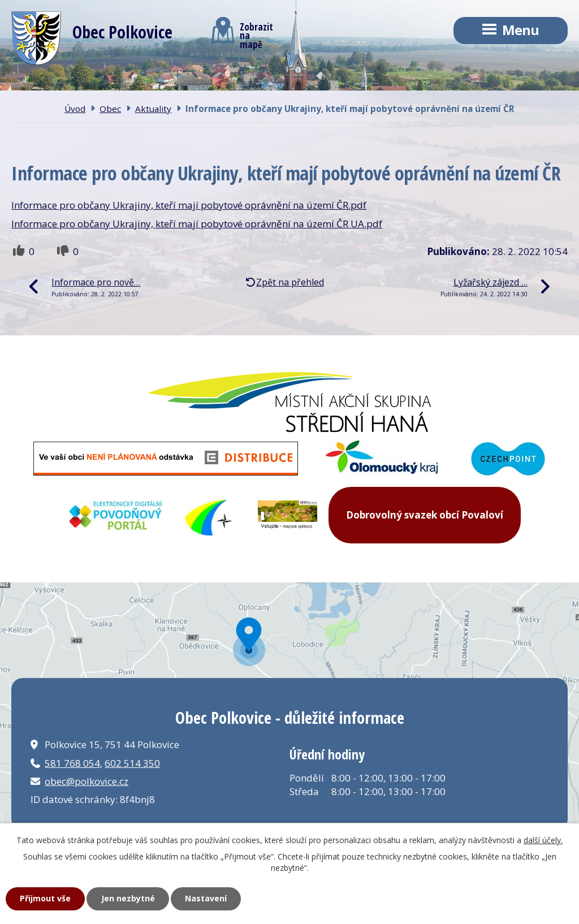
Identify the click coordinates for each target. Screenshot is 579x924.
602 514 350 (132, 763)
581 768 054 (72, 763)
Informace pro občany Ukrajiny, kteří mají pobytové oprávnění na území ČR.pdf (189, 205)
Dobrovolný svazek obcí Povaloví (425, 515)
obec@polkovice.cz (87, 781)
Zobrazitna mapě (242, 33)
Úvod (75, 109)
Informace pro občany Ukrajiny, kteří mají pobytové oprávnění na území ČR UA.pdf (197, 224)
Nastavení (206, 898)
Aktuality (153, 109)
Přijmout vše (45, 898)
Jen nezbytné (128, 898)
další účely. (543, 840)
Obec (110, 109)
